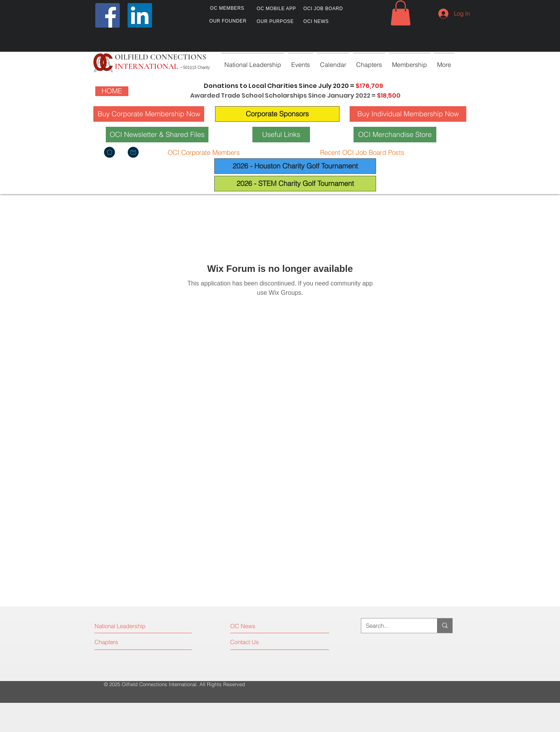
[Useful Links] (281, 135)
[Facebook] (108, 15)
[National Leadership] (128, 626)
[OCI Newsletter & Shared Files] (157, 135)
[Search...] (393, 626)
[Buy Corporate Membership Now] (149, 114)
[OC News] (264, 626)
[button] (401, 13)
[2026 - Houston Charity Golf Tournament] (295, 166)
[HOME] (112, 91)
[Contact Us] (260, 642)
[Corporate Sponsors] (277, 114)
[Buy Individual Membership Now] (408, 114)
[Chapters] (124, 642)
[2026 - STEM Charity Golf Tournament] (295, 184)
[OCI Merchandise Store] (395, 135)
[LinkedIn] (140, 15)
